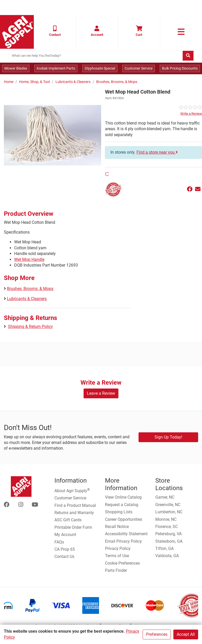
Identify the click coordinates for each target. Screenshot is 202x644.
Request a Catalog (122, 505)
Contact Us (64, 556)
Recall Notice (117, 527)
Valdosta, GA (167, 556)
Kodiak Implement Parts (56, 68)
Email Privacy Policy (123, 541)
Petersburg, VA (168, 534)
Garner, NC (165, 497)
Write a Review (191, 114)
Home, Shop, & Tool (34, 82)
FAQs (59, 542)
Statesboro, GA (169, 541)
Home (9, 82)
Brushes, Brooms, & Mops (117, 82)
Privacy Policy (118, 548)
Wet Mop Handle (29, 259)
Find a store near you (157, 152)
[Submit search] (188, 56)
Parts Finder (116, 570)
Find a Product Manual (75, 505)
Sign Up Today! (168, 437)
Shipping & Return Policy (30, 327)
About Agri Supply (72, 490)
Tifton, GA (164, 548)
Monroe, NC (166, 519)
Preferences (157, 634)
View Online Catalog (123, 497)
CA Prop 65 (65, 549)
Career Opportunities (124, 519)
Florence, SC (167, 527)
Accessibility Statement (126, 534)
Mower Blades (16, 68)
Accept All (186, 634)
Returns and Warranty (74, 513)
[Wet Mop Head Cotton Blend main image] (52, 135)
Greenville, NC (168, 505)
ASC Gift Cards (68, 520)
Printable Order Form (73, 527)
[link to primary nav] (181, 32)
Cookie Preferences (122, 563)
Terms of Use (117, 556)
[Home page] (17, 32)
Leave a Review (101, 393)
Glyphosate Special (100, 68)
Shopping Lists (119, 512)
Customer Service (139, 68)
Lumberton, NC (169, 512)
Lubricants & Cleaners (73, 82)
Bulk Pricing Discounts (180, 68)
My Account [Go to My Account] (65, 535)
